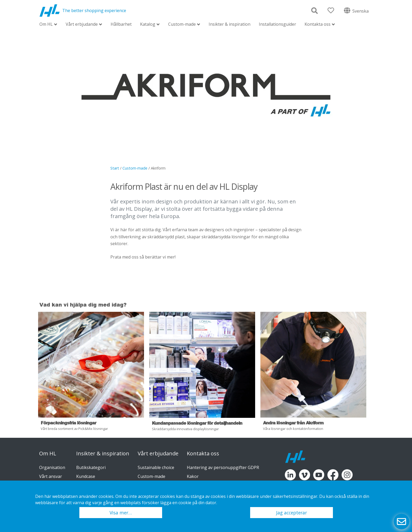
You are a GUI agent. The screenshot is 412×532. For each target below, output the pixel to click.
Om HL (46, 25)
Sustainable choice (156, 467)
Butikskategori (91, 467)
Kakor (193, 476)
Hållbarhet (121, 24)
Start (115, 168)
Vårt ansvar (51, 476)
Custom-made (182, 25)
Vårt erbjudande (82, 25)
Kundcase (86, 476)
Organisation (52, 467)
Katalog (148, 25)
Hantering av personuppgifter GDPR (223, 467)
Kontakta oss (318, 25)
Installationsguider (277, 24)
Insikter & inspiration (230, 24)
